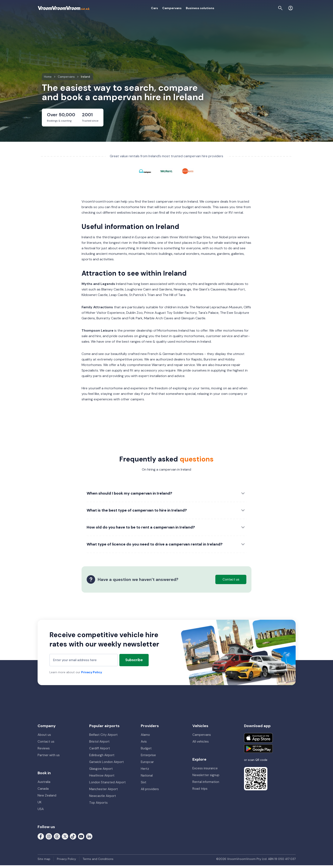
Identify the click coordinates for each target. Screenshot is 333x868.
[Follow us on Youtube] (81, 839)
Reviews (44, 751)
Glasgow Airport (101, 771)
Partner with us (49, 758)
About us (44, 738)
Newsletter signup (206, 778)
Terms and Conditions (98, 862)
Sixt (144, 785)
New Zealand (47, 798)
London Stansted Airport (107, 785)
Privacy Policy (92, 675)
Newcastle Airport (103, 799)
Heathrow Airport (102, 778)
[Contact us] (281, 8)
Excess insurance (205, 771)
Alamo (145, 738)
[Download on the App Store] (258, 741)
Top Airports (98, 805)
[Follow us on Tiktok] (73, 839)
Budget (146, 751)
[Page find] (271, 8)
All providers (150, 792)
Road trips (200, 791)
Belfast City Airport (103, 738)
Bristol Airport (99, 744)
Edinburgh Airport (102, 758)
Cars (131, 8)
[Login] (291, 8)
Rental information (206, 785)
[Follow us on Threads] (57, 839)
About (234, 8)
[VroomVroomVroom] (64, 8)
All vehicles (201, 744)
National (147, 778)
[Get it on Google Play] (258, 751)
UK (40, 805)
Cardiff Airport (100, 751)
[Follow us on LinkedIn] (89, 839)
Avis (144, 744)
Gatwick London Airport (107, 765)
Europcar (147, 765)
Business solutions (177, 8)
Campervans (149, 8)
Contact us (46, 744)
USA (41, 812)
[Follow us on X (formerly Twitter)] (65, 839)
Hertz (145, 771)
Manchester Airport (104, 792)
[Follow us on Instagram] (49, 839)
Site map (44, 862)
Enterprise (148, 758)
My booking (251, 8)
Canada (43, 791)
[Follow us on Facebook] (41, 839)
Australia (44, 785)
